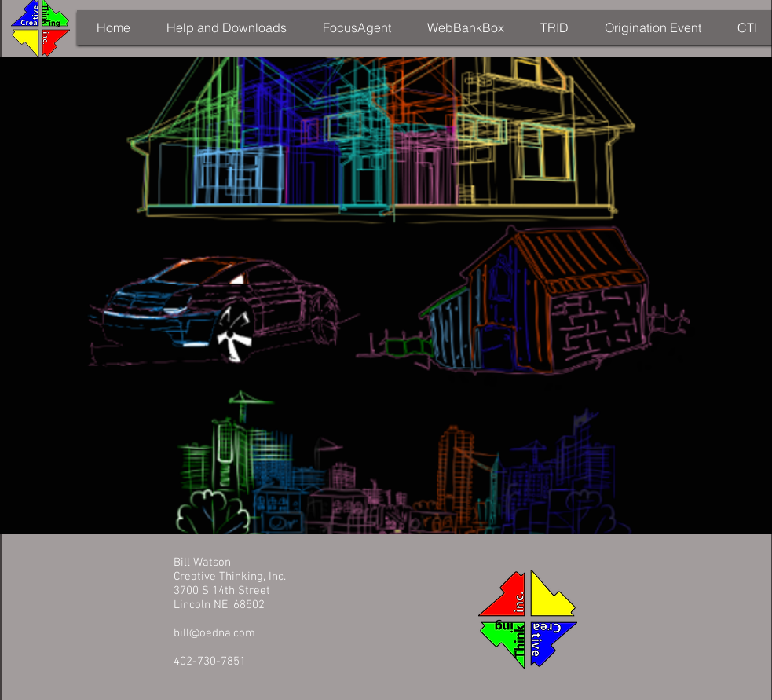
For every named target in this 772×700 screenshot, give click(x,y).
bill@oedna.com (214, 633)
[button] (227, 27)
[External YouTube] (387, 296)
